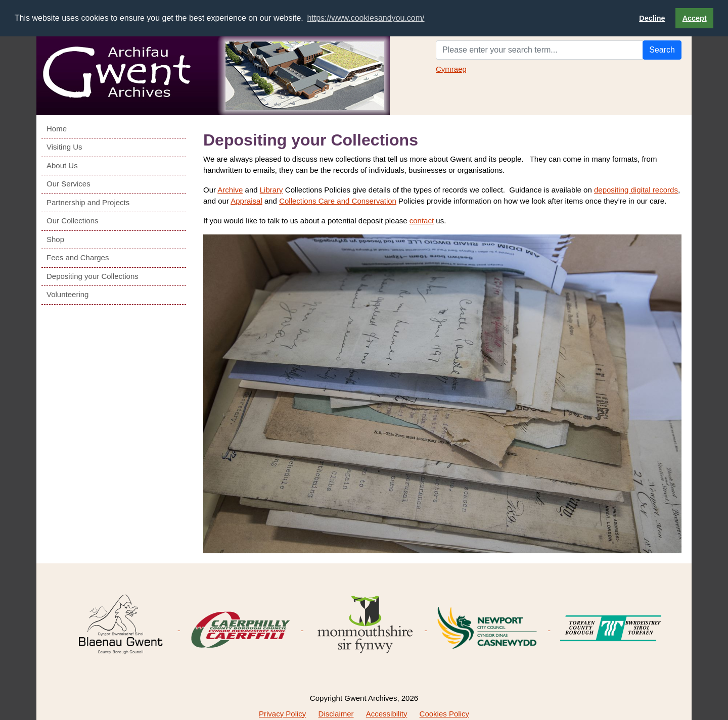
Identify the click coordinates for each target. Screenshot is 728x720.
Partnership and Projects (88, 202)
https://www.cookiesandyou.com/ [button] (366, 18)
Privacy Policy (282, 713)
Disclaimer (336, 713)
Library (271, 189)
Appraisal (246, 201)
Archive (230, 189)
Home (57, 128)
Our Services (69, 183)
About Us (62, 165)
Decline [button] (652, 18)
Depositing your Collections (93, 276)
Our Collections (73, 220)
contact (422, 220)
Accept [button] (695, 18)
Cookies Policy (444, 713)
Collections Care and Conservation (338, 201)
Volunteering (67, 294)
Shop (55, 239)
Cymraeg (451, 68)
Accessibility (387, 713)
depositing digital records (636, 189)
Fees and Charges (78, 257)
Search (662, 49)
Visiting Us (64, 146)
